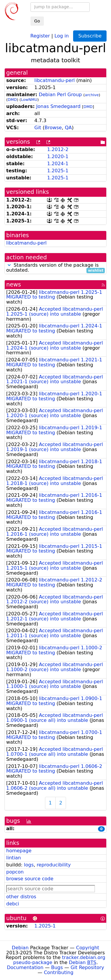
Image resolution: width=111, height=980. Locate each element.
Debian (20, 948)
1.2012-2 (58, 149)
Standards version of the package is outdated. (55, 268)
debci (13, 904)
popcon (15, 872)
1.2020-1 (58, 156)
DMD (12, 100)
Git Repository (87, 967)
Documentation (25, 967)
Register (40, 36)
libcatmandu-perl (55, 80)
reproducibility (54, 865)
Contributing (59, 972)
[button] (9, 265)
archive (92, 95)
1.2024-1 (58, 164)
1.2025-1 (58, 171)
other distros (21, 897)
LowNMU (29, 100)
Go (37, 21)
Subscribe (90, 36)
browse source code (30, 879)
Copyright (88, 948)
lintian (14, 858)
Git (38, 128)
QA (68, 128)
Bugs (57, 967)
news (14, 285)
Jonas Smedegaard (58, 106)
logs (29, 865)
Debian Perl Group (60, 95)
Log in (62, 36)
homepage (19, 851)
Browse (53, 128)
